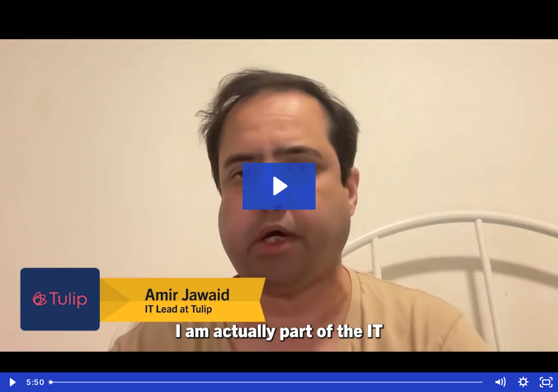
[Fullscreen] (546, 382)
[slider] (267, 382)
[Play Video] (12, 382)
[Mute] (500, 382)
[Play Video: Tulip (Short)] (279, 186)
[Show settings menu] (523, 382)
